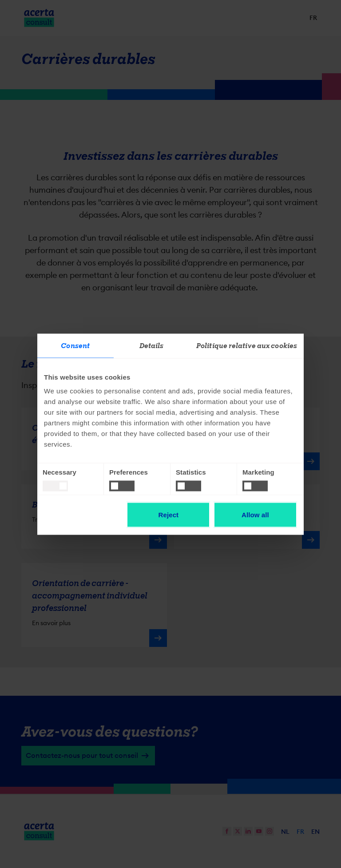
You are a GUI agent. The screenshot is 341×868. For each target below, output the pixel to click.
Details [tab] (152, 345)
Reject (169, 514)
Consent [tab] (75, 345)
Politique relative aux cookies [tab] (247, 345)
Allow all (255, 514)
